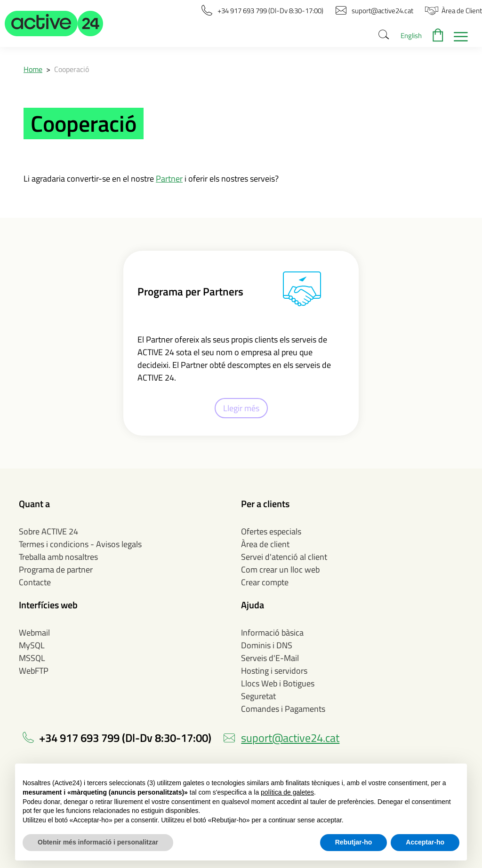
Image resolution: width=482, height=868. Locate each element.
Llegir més (241, 408)
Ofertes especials (271, 531)
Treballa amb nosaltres (58, 557)
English (411, 36)
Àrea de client (265, 544)
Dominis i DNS (267, 645)
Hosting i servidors (274, 671)
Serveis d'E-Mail (270, 658)
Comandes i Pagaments (283, 709)
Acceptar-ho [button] (425, 842)
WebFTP (34, 671)
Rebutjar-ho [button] (354, 842)
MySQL (32, 645)
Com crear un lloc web (280, 569)
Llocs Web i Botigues (278, 683)
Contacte (35, 582)
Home (33, 69)
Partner (169, 179)
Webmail (34, 633)
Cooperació (72, 69)
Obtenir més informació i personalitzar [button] (98, 842)
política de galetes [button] (287, 792)
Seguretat (258, 696)
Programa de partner (56, 569)
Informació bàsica (272, 633)
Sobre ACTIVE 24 (48, 531)
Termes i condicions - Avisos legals (80, 544)
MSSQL (32, 658)
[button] (54, 24)
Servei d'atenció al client (284, 557)
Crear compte (265, 582)
